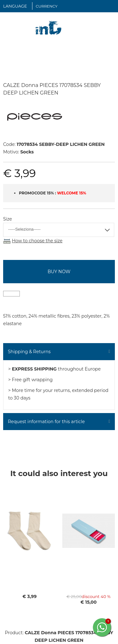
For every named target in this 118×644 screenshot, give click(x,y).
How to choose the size (37, 241)
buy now (59, 272)
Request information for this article (46, 422)
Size (8, 219)
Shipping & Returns (29, 352)
